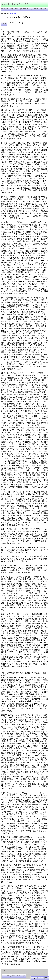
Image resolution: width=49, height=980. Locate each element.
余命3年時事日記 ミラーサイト (39, 967)
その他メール (25, 9)
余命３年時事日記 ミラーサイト (24, 967)
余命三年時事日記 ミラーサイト (16, 4)
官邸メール (14, 9)
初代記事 (43, 9)
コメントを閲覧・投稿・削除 (14, 976)
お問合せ (35, 9)
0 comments (13, 13)
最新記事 (5, 9)
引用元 (4, 23)
